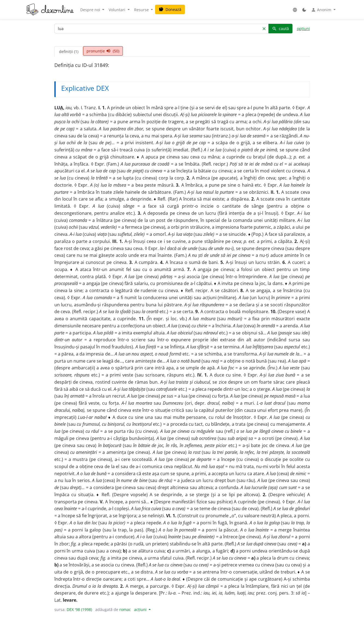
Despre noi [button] (91, 10)
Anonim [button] (322, 10)
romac (125, 609)
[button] (295, 10)
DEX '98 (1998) (79, 609)
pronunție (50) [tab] (103, 51)
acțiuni (141, 609)
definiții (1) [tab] (69, 52)
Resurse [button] (142, 10)
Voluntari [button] (118, 10)
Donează (170, 9)
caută (280, 29)
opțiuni (303, 29)
